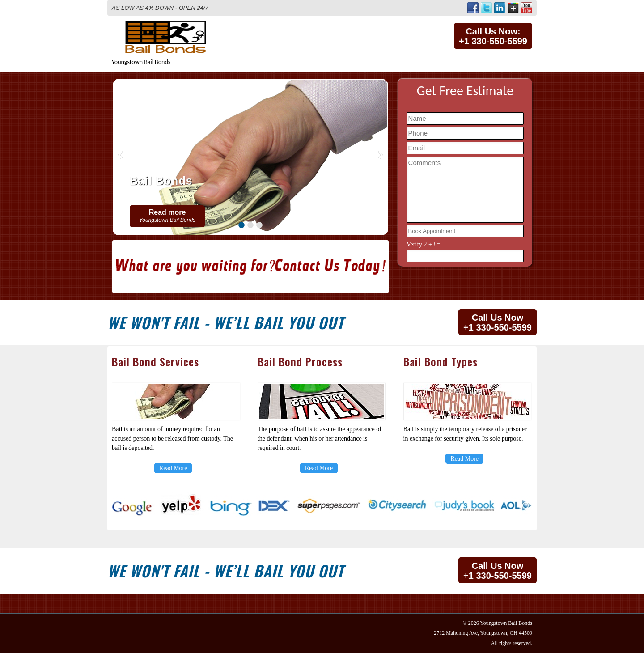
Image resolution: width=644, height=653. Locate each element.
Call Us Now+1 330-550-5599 (498, 322)
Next (381, 155)
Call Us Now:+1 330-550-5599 (493, 36)
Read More (173, 468)
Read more (167, 216)
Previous (120, 155)
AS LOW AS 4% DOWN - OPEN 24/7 (160, 8)
